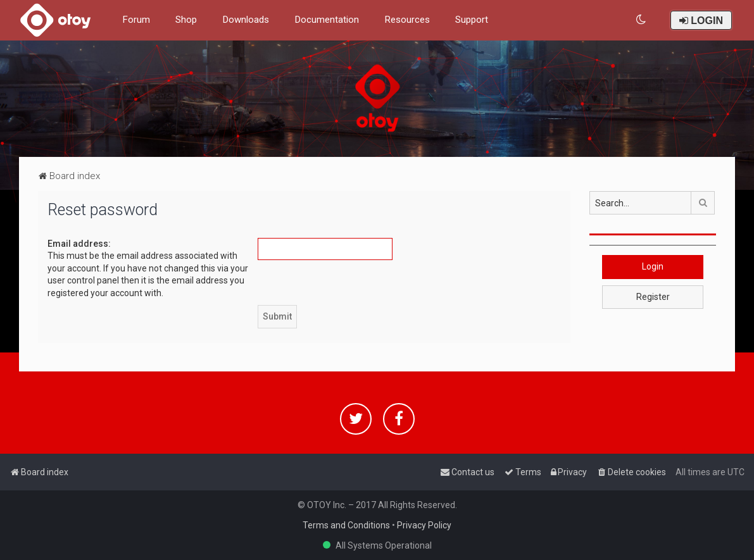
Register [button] (653, 297)
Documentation (327, 20)
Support (472, 20)
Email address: (79, 244)
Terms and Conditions (346, 525)
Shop (186, 20)
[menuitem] (642, 20)
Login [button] (653, 266)
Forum (136, 20)
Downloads (246, 20)
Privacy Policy (424, 525)
